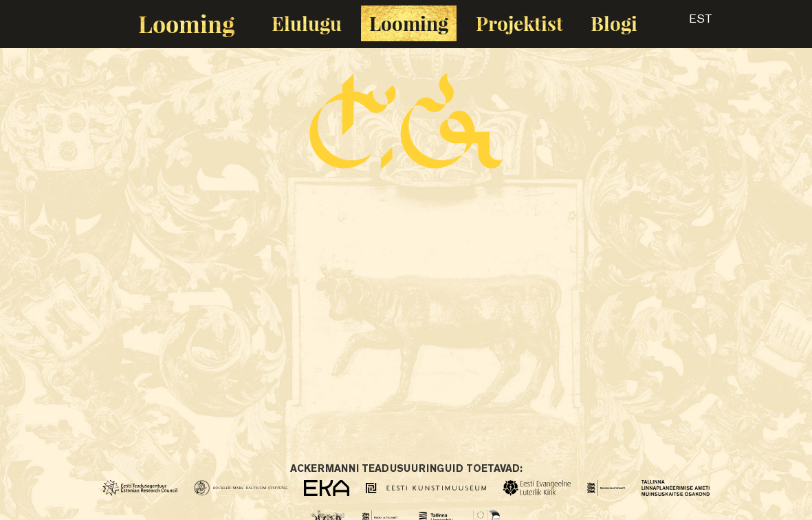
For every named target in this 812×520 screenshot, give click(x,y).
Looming (186, 23)
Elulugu (307, 23)
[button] (689, 23)
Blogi (614, 23)
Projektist (519, 23)
